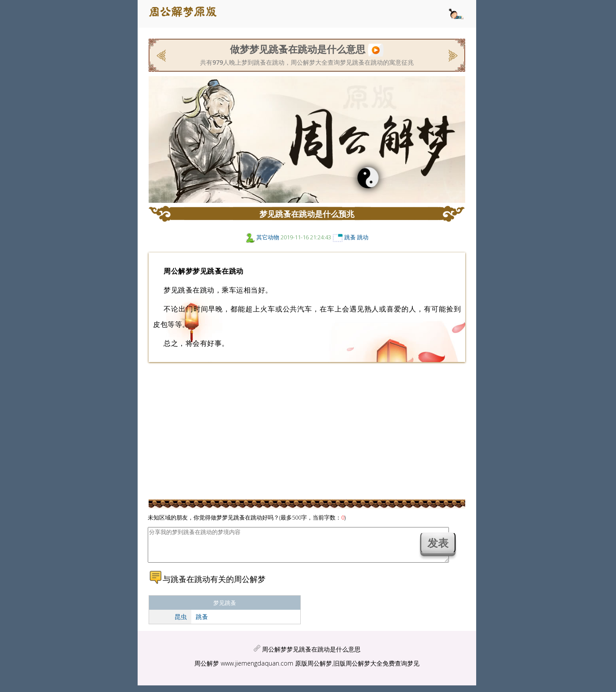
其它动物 (268, 237)
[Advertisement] (72, 169)
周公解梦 (207, 670)
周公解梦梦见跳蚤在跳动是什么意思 (311, 656)
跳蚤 (350, 237)
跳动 (363, 237)
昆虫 (181, 623)
